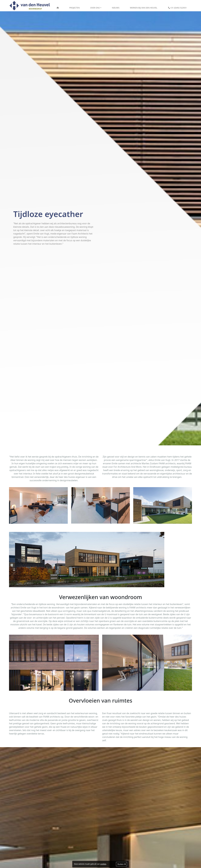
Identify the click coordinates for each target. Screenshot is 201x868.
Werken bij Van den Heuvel (144, 8)
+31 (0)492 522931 (177, 8)
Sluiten (122, 864)
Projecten (74, 8)
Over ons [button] (95, 8)
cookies (103, 864)
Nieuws (116, 8)
